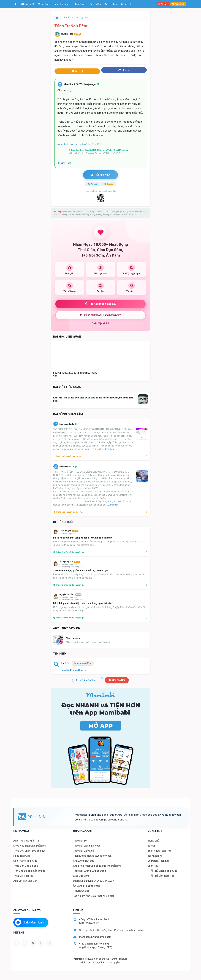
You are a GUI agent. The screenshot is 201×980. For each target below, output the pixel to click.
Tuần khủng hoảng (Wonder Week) (93, 856)
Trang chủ (153, 841)
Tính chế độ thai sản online (29, 871)
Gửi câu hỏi (117, 680)
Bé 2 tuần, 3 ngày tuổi (68, 534)
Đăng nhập (178, 4)
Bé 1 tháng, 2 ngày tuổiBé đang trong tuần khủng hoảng (72, 598)
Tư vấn (67, 18)
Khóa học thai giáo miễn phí (30, 846)
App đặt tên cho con (25, 881)
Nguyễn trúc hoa (71, 594)
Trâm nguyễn (69, 531)
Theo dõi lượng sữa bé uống (89, 871)
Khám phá (79, 4)
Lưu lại (77, 71)
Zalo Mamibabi (30, 922)
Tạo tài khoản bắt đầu (101, 304)
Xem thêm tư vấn (88, 680)
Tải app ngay (100, 175)
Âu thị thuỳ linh (70, 562)
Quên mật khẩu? (101, 323)
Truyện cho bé (81, 891)
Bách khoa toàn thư (159, 851)
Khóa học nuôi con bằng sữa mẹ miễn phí (97, 866)
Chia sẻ (124, 70)
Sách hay (153, 866)
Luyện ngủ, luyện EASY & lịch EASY (93, 881)
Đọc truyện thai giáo (25, 861)
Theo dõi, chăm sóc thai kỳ (29, 851)
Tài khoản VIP (155, 856)
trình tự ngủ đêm (83, 663)
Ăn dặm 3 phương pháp (86, 886)
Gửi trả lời (65, 163)
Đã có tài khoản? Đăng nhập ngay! (100, 315)
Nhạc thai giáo (22, 856)
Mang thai (43, 4)
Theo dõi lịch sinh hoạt (87, 846)
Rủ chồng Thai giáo (164, 871)
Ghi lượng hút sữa (84, 861)
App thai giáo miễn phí (26, 841)
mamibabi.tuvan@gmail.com (95, 937)
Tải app (163, 4)
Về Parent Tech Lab (158, 861)
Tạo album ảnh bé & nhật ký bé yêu (93, 896)
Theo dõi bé (80, 841)
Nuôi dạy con (61, 4)
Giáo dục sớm (81, 876)
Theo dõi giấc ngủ (83, 851)
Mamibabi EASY (68, 424)
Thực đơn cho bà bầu (26, 866)
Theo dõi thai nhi (23, 876)
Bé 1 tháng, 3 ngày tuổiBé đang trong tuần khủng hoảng (72, 566)
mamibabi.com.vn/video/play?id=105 (79, 144)
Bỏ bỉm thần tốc (162, 876)
